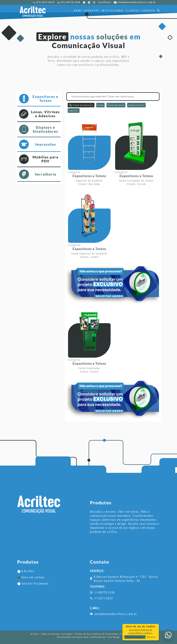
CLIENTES (133, 10)
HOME (78, 10)
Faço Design (114, 637)
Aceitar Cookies (135, 637)
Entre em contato (31, 577)
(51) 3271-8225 (45, 2)
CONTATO (148, 10)
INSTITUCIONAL (113, 10)
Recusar (151, 637)
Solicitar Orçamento (33, 583)
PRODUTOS (92, 10)
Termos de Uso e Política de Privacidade (96, 634)
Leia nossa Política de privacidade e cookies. (141, 631)
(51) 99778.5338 (70, 2)
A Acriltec (26, 571)
